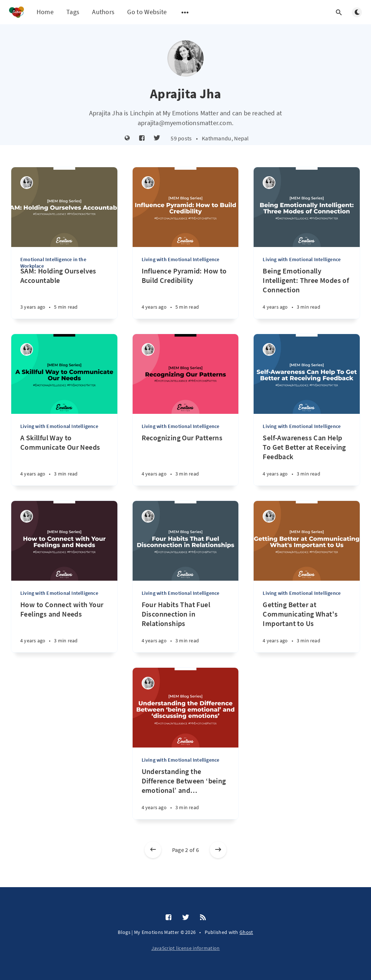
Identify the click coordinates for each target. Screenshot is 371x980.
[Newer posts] (153, 850)
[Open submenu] (185, 12)
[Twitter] (157, 138)
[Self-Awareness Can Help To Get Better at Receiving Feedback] (307, 459)
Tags (73, 12)
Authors (103, 12)
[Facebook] (142, 138)
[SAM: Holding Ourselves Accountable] (64, 293)
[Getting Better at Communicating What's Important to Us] (307, 626)
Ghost (246, 932)
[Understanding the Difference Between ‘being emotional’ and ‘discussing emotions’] (186, 793)
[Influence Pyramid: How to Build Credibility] (186, 293)
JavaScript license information (186, 948)
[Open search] (339, 12)
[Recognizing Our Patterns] (186, 459)
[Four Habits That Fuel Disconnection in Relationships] (186, 626)
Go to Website (147, 12)
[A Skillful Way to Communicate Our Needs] (64, 459)
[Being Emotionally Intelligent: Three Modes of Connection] (307, 293)
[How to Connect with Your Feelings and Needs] (64, 626)
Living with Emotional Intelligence (181, 259)
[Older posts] (218, 850)
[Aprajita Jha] (27, 183)
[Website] (127, 138)
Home (45, 12)
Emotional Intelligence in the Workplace (53, 263)
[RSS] (203, 918)
